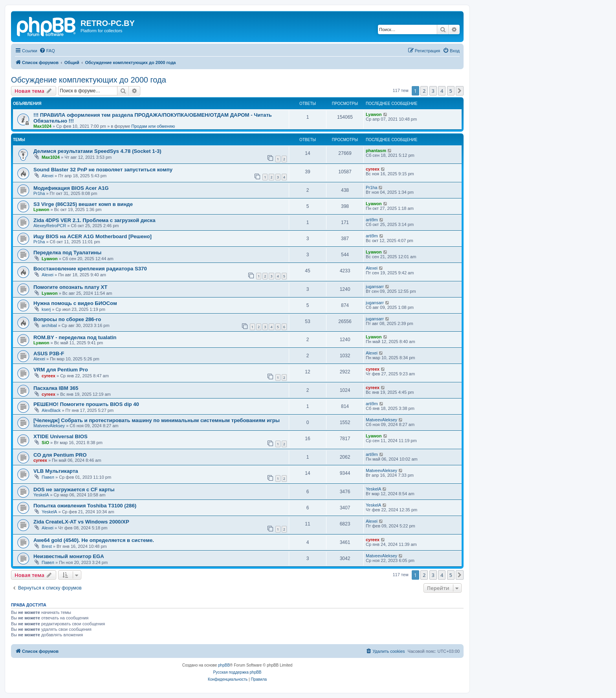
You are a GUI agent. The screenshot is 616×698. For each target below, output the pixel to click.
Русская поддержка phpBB (237, 672)
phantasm (376, 151)
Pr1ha (39, 193)
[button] (460, 91)
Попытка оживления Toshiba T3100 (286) (85, 506)
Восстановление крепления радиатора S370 (90, 269)
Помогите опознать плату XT (70, 287)
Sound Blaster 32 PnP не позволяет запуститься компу (103, 170)
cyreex (373, 169)
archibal (49, 325)
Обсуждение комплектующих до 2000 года (89, 80)
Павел (48, 477)
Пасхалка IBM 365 (56, 388)
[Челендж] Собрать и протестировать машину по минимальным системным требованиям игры (157, 420)
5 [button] (451, 91)
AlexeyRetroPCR (50, 226)
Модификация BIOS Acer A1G (71, 188)
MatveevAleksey (49, 426)
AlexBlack (51, 410)
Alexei (48, 176)
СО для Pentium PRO (60, 455)
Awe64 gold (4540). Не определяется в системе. (94, 540)
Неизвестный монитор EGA (69, 556)
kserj (46, 309)
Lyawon (374, 114)
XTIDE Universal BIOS (60, 436)
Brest (47, 546)
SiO (45, 443)
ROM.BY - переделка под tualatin (75, 337)
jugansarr (375, 287)
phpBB (224, 665)
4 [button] (442, 91)
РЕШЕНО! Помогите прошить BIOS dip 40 (86, 404)
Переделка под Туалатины (67, 253)
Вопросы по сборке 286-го (67, 319)
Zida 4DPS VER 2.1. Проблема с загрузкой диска (94, 220)
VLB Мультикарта (56, 471)
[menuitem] (47, 51)
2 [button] (424, 91)
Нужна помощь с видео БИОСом (75, 303)
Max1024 (42, 126)
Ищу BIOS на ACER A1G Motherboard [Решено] (93, 236)
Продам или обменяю (153, 126)
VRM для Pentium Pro (61, 370)
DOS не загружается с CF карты (74, 490)
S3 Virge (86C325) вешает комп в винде (83, 204)
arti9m (372, 220)
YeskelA (41, 495)
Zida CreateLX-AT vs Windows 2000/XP (81, 522)
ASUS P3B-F (49, 354)
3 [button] (433, 91)
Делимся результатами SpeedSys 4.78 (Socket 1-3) (97, 151)
